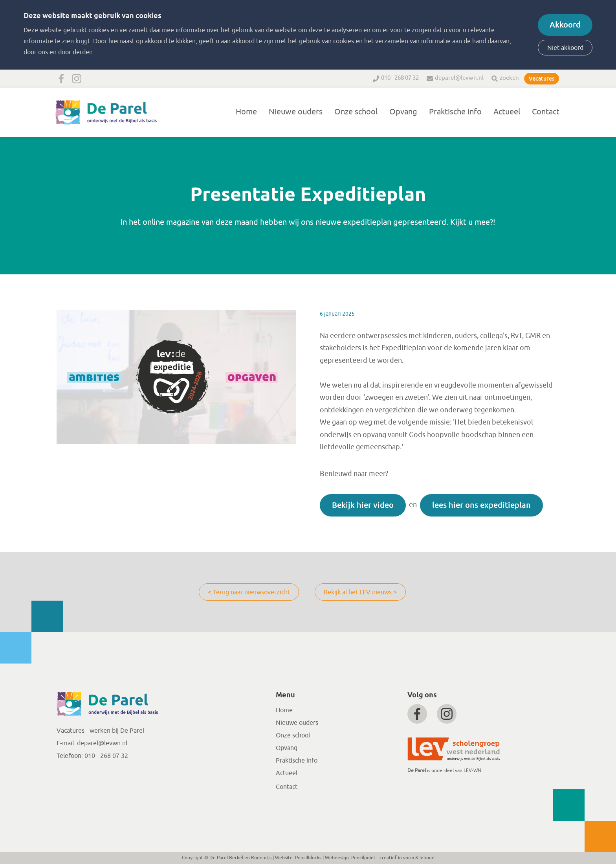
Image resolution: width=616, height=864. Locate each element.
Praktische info (455, 112)
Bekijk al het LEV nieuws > (360, 592)
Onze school (356, 112)
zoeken (509, 78)
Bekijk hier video (363, 505)
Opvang (403, 112)
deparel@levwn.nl (459, 78)
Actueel (507, 112)
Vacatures (542, 79)
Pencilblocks (308, 858)
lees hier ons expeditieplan (481, 505)
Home (246, 112)
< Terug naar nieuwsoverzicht (249, 592)
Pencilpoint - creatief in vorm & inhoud (393, 858)
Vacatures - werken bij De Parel (100, 731)
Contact (546, 112)
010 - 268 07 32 (400, 78)
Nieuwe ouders (296, 112)
